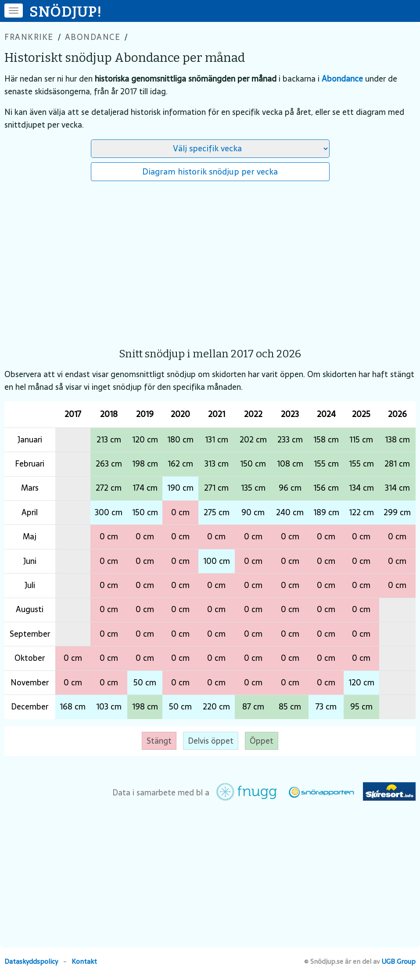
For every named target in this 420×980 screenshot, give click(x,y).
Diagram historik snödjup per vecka (210, 171)
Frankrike (29, 37)
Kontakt (84, 961)
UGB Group (399, 961)
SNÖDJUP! (66, 12)
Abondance (93, 37)
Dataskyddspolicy (31, 961)
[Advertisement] (210, 260)
